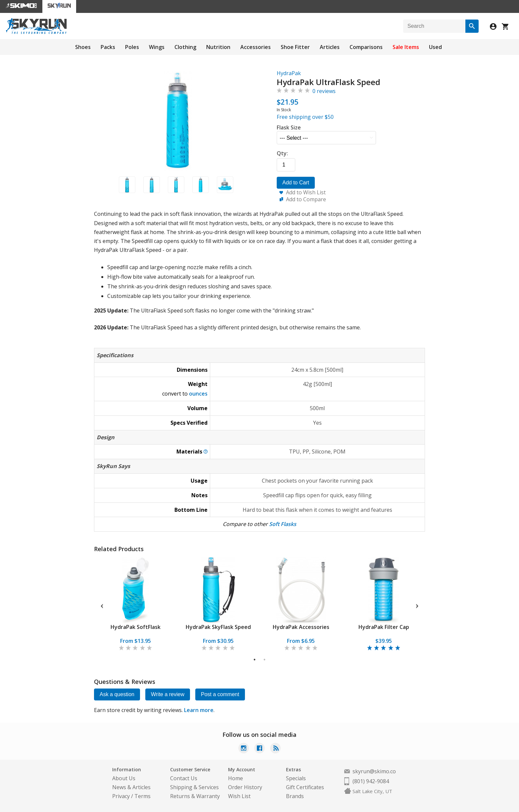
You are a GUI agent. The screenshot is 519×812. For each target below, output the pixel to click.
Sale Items (406, 47)
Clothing (185, 47)
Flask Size (289, 127)
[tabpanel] (135, 605)
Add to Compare (306, 199)
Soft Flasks (283, 524)
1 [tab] (255, 660)
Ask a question (117, 694)
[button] (127, 185)
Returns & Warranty (195, 796)
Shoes (83, 47)
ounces (198, 394)
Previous (102, 605)
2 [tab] (265, 660)
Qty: (282, 153)
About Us (124, 778)
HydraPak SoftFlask (136, 627)
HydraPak (289, 73)
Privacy (121, 796)
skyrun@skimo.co (374, 771)
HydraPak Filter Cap (384, 627)
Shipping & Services (194, 787)
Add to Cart (296, 183)
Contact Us (184, 778)
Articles (330, 47)
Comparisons (366, 47)
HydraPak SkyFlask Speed (218, 627)
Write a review (168, 694)
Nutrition (218, 47)
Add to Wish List (306, 192)
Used (435, 47)
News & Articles (131, 787)
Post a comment (220, 694)
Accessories (256, 47)
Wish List (239, 796)
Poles (132, 47)
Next (417, 605)
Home (236, 778)
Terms (142, 796)
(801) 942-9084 (371, 781)
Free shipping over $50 (305, 117)
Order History (245, 787)
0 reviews (324, 91)
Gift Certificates (305, 787)
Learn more (199, 710)
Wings (157, 47)
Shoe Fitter (295, 47)
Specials (296, 778)
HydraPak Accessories (301, 627)
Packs (108, 47)
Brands (295, 796)
